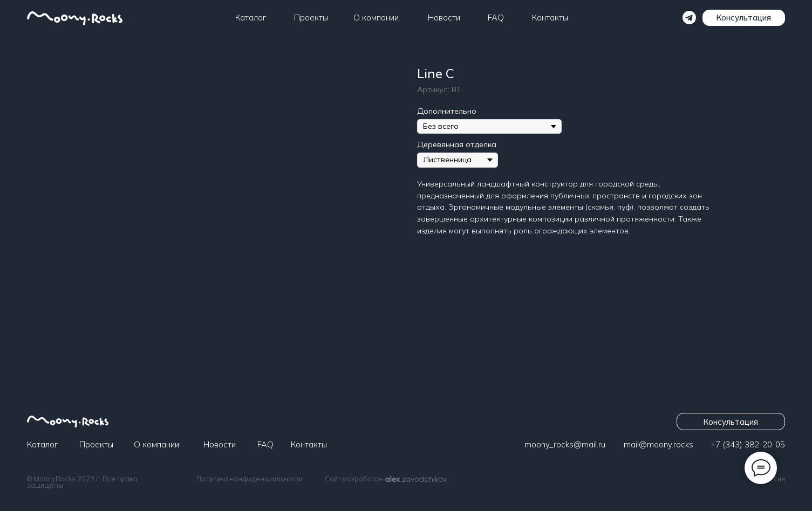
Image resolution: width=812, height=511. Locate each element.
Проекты (311, 18)
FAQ (496, 18)
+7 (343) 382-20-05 (748, 444)
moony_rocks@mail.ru (565, 444)
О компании (376, 18)
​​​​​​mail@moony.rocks (659, 444)
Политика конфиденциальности (250, 479)
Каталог (251, 18)
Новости (444, 18)
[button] (744, 18)
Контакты (550, 18)
